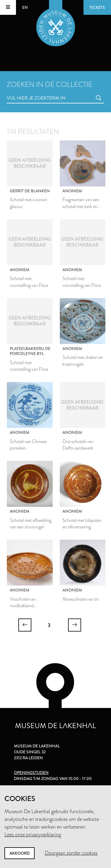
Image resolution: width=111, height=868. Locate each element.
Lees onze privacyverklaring (33, 835)
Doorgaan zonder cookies (71, 853)
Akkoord (20, 853)
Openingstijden (31, 773)
